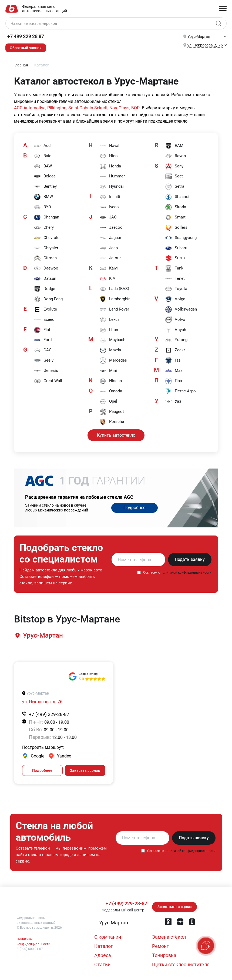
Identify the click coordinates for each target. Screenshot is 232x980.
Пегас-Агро (180, 391)
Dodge (44, 289)
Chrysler (46, 248)
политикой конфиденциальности (186, 573)
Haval (109, 146)
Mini (108, 371)
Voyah (176, 330)
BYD (42, 207)
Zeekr (175, 351)
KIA (107, 279)
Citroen (45, 258)
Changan (46, 217)
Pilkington (57, 108)
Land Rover (114, 310)
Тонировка (164, 955)
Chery (44, 228)
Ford (43, 340)
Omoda (111, 391)
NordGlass (119, 108)
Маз (174, 371)
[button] (43, 636)
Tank (174, 269)
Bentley (45, 187)
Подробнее (134, 508)
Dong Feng (48, 299)
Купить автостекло (116, 435)
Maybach (112, 340)
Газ (173, 361)
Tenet (175, 279)
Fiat (42, 330)
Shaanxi (177, 197)
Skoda (176, 207)
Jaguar (110, 238)
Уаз (173, 402)
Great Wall (48, 381)
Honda (110, 166)
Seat (174, 176)
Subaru (176, 248)
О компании (108, 937)
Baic (43, 156)
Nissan (111, 381)
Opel (108, 402)
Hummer (112, 176)
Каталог (104, 946)
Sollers (176, 228)
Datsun (45, 279)
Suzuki (176, 258)
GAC (43, 351)
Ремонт (161, 946)
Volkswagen (181, 310)
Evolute (45, 310)
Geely (44, 361)
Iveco (109, 207)
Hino (109, 156)
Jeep (109, 248)
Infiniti (110, 197)
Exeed (44, 320)
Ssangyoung (181, 238)
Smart (175, 217)
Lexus (110, 320)
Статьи (102, 964)
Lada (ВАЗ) (114, 289)
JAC (108, 217)
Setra (175, 187)
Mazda (110, 351)
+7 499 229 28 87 (26, 36)
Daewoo (46, 269)
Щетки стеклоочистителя (181, 964)
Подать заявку (190, 560)
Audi (43, 146)
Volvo (175, 320)
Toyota (176, 289)
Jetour (110, 258)
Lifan (109, 330)
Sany (174, 166)
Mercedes (113, 361)
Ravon (175, 156)
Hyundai (112, 187)
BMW (43, 197)
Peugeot (112, 412)
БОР (135, 108)
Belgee (45, 176)
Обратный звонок (26, 48)
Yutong (176, 340)
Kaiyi (109, 269)
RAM (174, 146)
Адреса (103, 955)
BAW (43, 166)
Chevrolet (47, 238)
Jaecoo (111, 228)
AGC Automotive (30, 108)
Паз (174, 381)
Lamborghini (115, 299)
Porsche (112, 422)
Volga (175, 299)
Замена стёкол (169, 937)
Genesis (46, 371)
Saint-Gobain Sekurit (88, 108)
